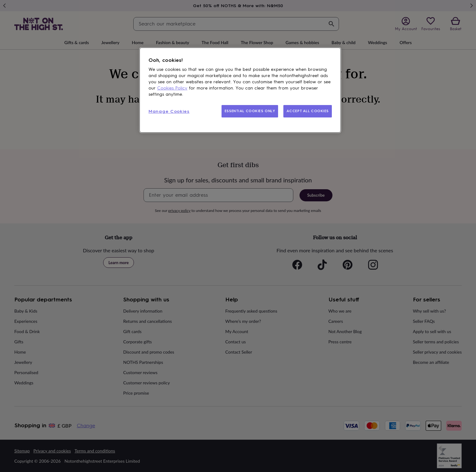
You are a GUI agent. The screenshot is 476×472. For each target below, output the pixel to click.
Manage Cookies (169, 111)
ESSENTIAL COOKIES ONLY (250, 111)
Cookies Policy (172, 88)
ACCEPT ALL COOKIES (308, 111)
